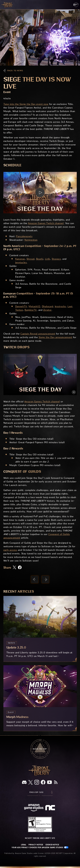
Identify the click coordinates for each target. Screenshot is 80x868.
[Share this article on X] (14, 568)
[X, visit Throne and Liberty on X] (31, 783)
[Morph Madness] (40, 698)
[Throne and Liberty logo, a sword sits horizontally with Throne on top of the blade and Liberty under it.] (40, 775)
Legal (24, 845)
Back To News (15, 71)
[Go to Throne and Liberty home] (7, 5)
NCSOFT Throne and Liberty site (40, 838)
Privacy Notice (36, 845)
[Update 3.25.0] (40, 629)
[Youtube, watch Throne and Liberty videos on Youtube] (49, 783)
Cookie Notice (52, 845)
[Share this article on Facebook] (20, 568)
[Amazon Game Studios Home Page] (34, 808)
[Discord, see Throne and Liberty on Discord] (24, 783)
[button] (40, 193)
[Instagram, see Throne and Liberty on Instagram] (37, 783)
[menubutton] (76, 5)
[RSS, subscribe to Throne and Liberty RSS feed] (56, 783)
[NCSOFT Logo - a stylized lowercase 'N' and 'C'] (51, 808)
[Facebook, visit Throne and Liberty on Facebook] (43, 783)
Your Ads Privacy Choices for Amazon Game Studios (40, 847)
